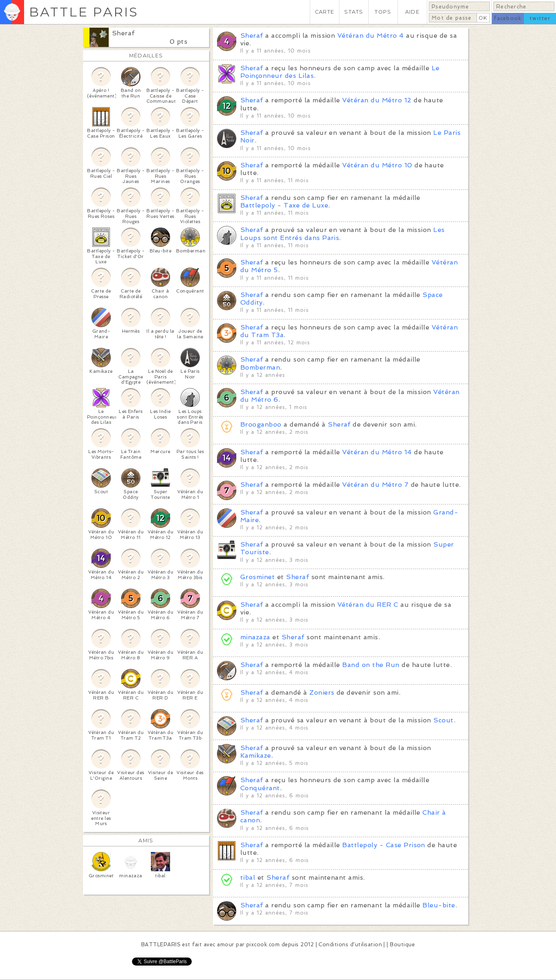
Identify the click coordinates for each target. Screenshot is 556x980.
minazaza (255, 637)
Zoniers (322, 692)
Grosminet (258, 577)
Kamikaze (256, 755)
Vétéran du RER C (368, 605)
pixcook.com (263, 944)
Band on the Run (371, 665)
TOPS (383, 12)
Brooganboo (261, 424)
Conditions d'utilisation (350, 944)
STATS (354, 12)
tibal (248, 877)
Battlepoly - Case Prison (384, 845)
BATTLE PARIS (84, 12)
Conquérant (260, 788)
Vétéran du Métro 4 (371, 36)
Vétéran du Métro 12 (377, 100)
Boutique (402, 944)
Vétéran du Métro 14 (377, 452)
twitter (540, 18)
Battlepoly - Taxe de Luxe (284, 205)
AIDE (412, 12)
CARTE (325, 12)
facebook (508, 18)
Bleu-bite (439, 905)
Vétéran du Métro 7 (375, 485)
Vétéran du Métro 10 (377, 165)
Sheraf (123, 33)
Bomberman (260, 367)
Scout (443, 720)
